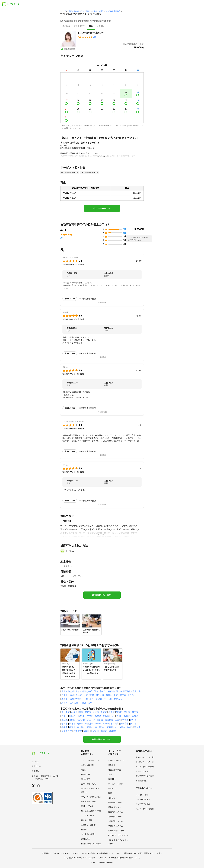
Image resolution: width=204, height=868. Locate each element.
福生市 (65, 727)
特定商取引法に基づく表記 (110, 853)
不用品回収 (86, 774)
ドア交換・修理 (87, 816)
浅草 (90, 703)
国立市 (133, 724)
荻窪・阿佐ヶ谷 (97, 695)
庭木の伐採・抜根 (88, 784)
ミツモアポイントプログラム (96, 858)
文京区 (96, 712)
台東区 (104, 712)
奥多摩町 (113, 731)
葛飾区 (72, 720)
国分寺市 (125, 724)
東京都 (95, 11)
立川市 (101, 11)
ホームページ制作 (116, 784)
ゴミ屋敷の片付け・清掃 (91, 811)
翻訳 (110, 793)
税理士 (84, 830)
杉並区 (98, 716)
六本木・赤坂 (68, 695)
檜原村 (104, 731)
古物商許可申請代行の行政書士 (79, 11)
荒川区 (119, 716)
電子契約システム (116, 817)
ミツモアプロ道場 (143, 804)
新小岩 (103, 691)
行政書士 (112, 765)
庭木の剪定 (86, 779)
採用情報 (35, 771)
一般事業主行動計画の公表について (126, 858)
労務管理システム (116, 826)
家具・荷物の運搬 (88, 801)
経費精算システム (116, 812)
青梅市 (126, 720)
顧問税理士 (86, 839)
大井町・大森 (82, 695)
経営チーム (36, 766)
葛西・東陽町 (96, 699)
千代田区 (66, 712)
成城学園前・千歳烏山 (130, 691)
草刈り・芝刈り (87, 806)
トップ (63, 11)
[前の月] (62, 65)
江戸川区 (81, 720)
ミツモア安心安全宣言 (145, 776)
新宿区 (88, 712)
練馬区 (135, 716)
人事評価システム (116, 821)
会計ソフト (113, 798)
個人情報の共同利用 (74, 858)
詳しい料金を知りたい (102, 208)
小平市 (98, 724)
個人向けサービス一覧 (145, 757)
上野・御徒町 (68, 691)
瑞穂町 (86, 731)
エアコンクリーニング (90, 760)
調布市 (72, 724)
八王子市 (91, 720)
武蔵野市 (109, 720)
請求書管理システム (116, 831)
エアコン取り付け (88, 765)
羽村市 (138, 727)
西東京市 (78, 731)
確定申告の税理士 (88, 834)
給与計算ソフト (115, 807)
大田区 (65, 716)
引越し (84, 770)
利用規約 (45, 853)
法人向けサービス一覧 (145, 762)
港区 (81, 712)
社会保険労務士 (115, 770)
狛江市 (72, 727)
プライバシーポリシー (61, 853)
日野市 (106, 724)
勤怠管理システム (116, 803)
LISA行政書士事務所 (113, 11)
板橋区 (127, 716)
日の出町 (95, 731)
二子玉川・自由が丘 (113, 699)
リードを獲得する (143, 799)
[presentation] (66, 26)
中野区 (90, 716)
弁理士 (111, 774)
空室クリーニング (88, 825)
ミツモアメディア (143, 771)
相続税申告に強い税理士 (91, 844)
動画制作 (112, 779)
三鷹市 (118, 720)
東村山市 (115, 724)
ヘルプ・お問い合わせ (145, 767)
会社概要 (35, 761)
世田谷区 (73, 716)
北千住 (131, 695)
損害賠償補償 (141, 781)
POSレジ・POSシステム (118, 835)
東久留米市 (100, 727)
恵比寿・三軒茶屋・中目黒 (74, 703)
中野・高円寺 (120, 695)
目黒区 (135, 712)
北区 (113, 716)
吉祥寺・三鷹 (82, 699)
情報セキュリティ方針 (153, 853)
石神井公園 (113, 691)
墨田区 (111, 712)
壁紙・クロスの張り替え (91, 797)
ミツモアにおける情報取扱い (84, 853)
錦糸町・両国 (68, 699)
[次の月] (142, 65)
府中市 (133, 720)
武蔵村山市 (112, 727)
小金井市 (89, 724)
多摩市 (122, 727)
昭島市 (65, 724)
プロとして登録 (142, 795)
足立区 (65, 720)
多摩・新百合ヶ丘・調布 (87, 691)
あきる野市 (67, 731)
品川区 (127, 712)
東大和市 (81, 727)
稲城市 (130, 727)
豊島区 (106, 716)
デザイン (112, 788)
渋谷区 (82, 716)
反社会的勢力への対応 (132, 853)
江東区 (119, 712)
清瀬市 (90, 727)
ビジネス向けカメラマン (118, 760)
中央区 (74, 712)
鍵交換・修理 (87, 820)
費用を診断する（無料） (102, 595)
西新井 (109, 695)
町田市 (80, 724)
